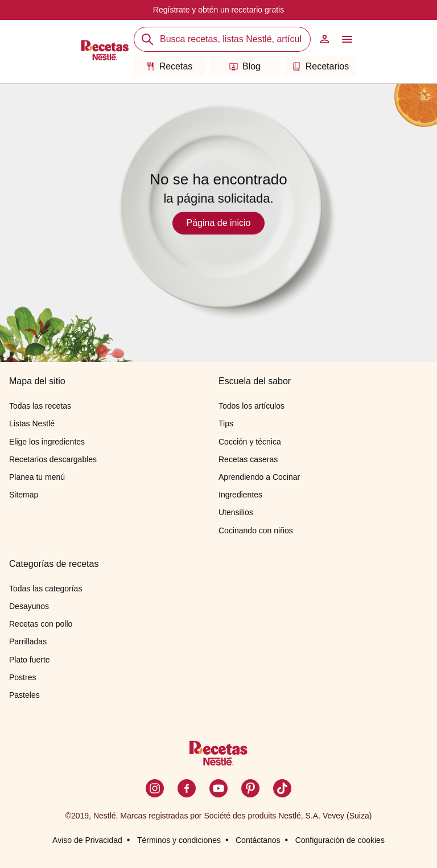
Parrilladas (28, 641)
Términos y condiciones (179, 840)
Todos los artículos (252, 406)
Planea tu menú (37, 477)
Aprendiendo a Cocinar (259, 477)
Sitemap (24, 495)
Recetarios (321, 66)
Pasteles (24, 695)
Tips (226, 423)
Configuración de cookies (340, 840)
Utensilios (236, 512)
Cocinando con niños (256, 530)
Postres (22, 677)
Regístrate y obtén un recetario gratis (218, 10)
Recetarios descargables (53, 459)
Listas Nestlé (32, 423)
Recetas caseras (248, 459)
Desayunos (29, 606)
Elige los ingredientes (47, 442)
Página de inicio (219, 223)
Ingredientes (240, 495)
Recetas (170, 66)
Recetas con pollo (41, 624)
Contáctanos (258, 840)
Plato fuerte (30, 660)
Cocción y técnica (250, 442)
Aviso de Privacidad (87, 840)
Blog (245, 66)
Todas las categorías (46, 589)
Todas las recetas (40, 406)
